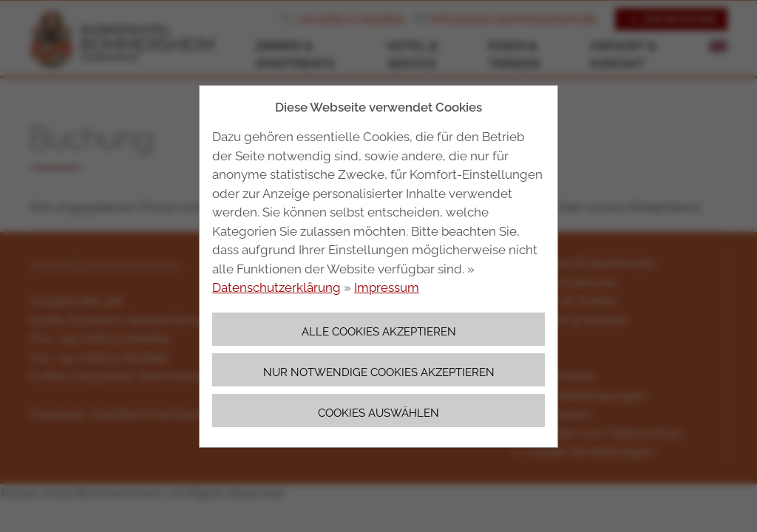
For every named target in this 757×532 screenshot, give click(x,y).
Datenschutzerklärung (276, 287)
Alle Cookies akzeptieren (379, 331)
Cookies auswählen (378, 413)
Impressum (387, 287)
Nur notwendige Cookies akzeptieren (379, 372)
